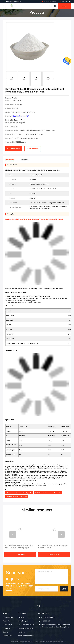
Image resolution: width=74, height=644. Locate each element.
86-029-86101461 (65, 1)
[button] (53, 79)
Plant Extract (22, 632)
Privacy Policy (7, 636)
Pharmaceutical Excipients (26, 636)
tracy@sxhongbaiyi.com (49, 1)
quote (64, 6)
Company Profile (8, 617)
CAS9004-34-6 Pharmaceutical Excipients (48, 493)
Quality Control (8, 625)
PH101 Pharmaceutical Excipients (17, 497)
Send (64, 589)
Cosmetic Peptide (23, 621)
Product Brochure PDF (21, 116)
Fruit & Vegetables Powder (26, 625)
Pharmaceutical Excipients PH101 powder (19, 493)
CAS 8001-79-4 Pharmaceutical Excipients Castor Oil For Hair (53, 547)
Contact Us (6, 628)
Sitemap (6, 632)
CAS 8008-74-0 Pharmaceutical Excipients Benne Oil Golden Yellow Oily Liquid (19, 547)
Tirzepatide (21, 617)
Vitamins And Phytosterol (25, 628)
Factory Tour (7, 621)
